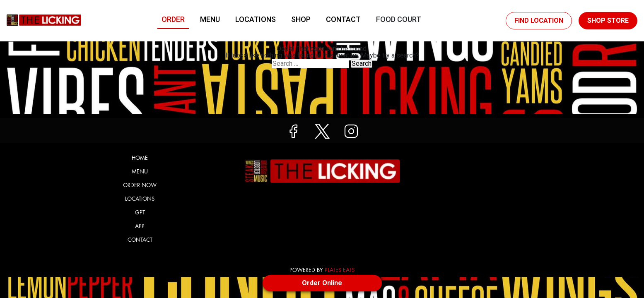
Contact (343, 19)
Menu (210, 19)
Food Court (399, 19)
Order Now (140, 185)
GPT (140, 213)
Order (173, 19)
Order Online (322, 283)
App (140, 226)
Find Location (539, 20)
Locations (256, 19)
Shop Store (608, 20)
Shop (301, 19)
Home (140, 158)
